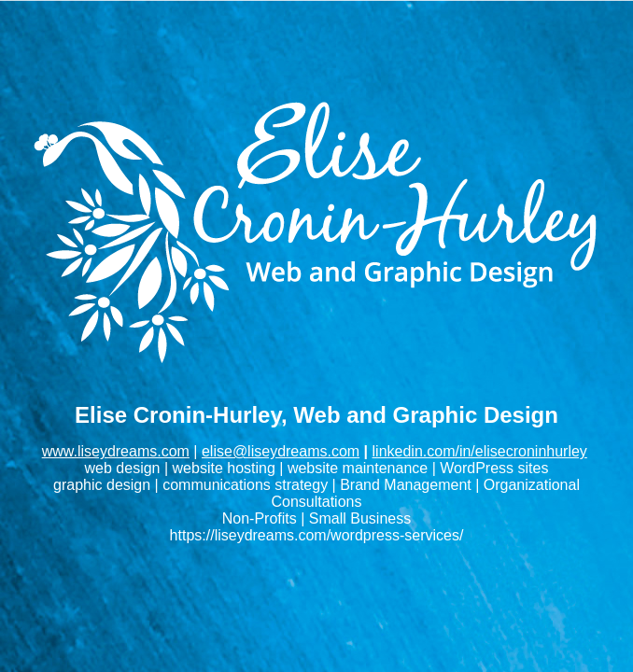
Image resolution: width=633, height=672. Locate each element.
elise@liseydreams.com (281, 451)
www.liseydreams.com (116, 451)
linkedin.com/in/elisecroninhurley (480, 451)
